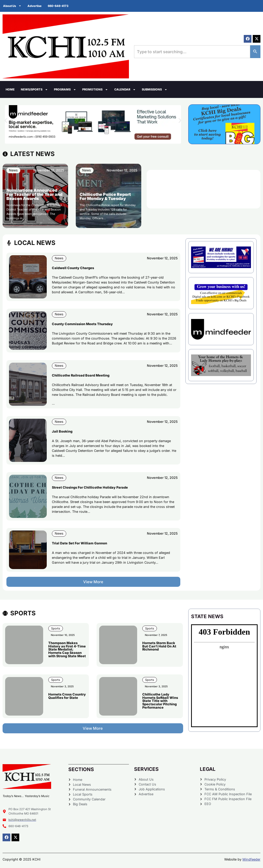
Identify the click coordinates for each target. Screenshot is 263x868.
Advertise (35, 6)
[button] (6, 120)
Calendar (125, 90)
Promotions (95, 90)
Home (10, 89)
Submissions (154, 90)
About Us (12, 6)
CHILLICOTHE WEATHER (204, 189)
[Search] (255, 52)
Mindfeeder (251, 859)
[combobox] (192, 52)
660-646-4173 (58, 6)
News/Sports (34, 90)
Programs (65, 90)
